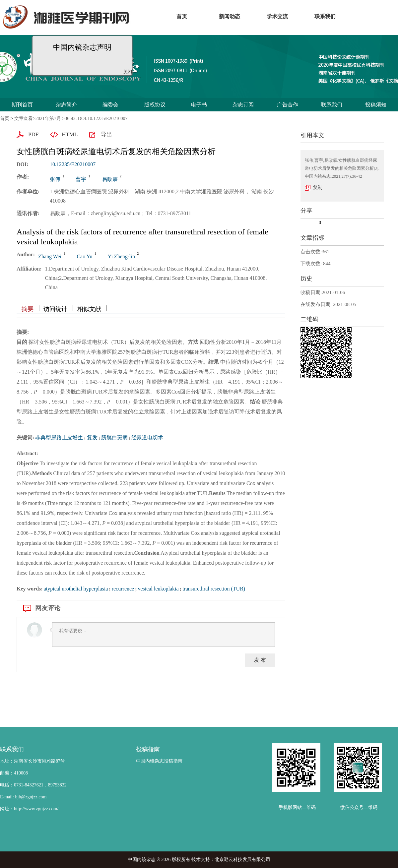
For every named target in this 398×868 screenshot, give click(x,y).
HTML (70, 134)
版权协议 (155, 105)
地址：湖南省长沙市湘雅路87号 (33, 761)
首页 (5, 119)
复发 (92, 437)
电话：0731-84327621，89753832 (33, 785)
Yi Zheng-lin (121, 256)
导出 (106, 134)
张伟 (55, 179)
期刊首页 (22, 105)
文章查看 (24, 119)
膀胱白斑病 (114, 437)
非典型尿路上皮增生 (59, 437)
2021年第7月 (48, 119)
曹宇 (81, 179)
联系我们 (332, 105)
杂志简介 (66, 105)
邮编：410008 (14, 773)
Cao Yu (84, 256)
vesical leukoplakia (158, 589)
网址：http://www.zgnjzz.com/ (29, 809)
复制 (318, 187)
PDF (33, 134)
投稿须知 (376, 105)
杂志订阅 (243, 105)
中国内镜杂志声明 (80, 45)
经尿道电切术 (147, 437)
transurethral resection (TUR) (214, 589)
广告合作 (288, 105)
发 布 (260, 660)
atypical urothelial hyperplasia (76, 589)
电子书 (199, 105)
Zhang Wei (50, 256)
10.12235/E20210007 (73, 164)
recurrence (123, 589)
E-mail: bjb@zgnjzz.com (23, 797)
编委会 (110, 105)
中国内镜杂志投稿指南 (159, 761)
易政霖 (110, 179)
